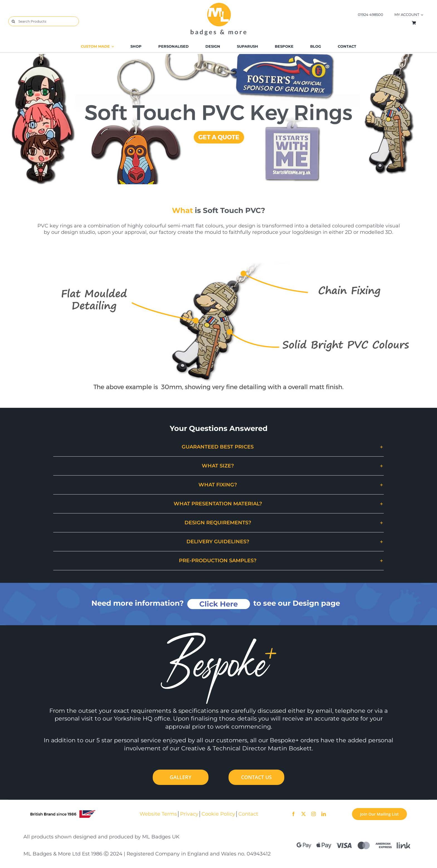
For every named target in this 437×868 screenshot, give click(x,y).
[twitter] (304, 814)
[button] (218, 447)
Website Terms (158, 814)
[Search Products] (44, 21)
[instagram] (314, 814)
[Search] (13, 21)
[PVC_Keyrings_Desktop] (219, 55)
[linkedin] (324, 814)
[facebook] (293, 814)
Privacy (189, 814)
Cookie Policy (218, 814)
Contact (248, 814)
